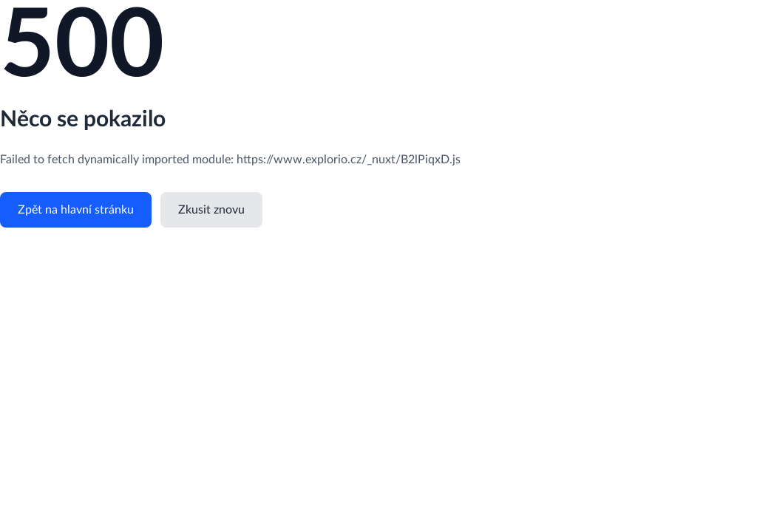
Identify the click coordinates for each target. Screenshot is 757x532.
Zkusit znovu (211, 210)
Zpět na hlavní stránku (76, 210)
